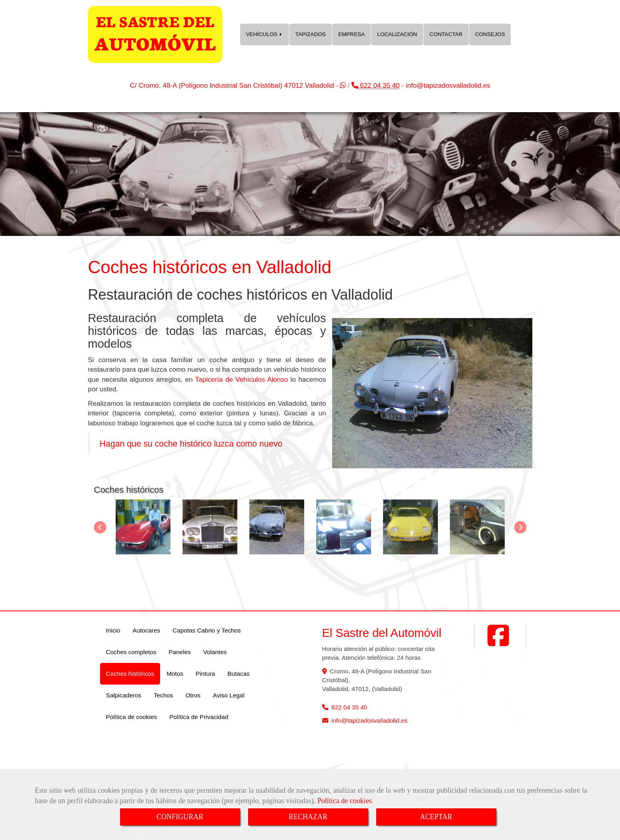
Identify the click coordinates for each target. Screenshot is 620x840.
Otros (193, 695)
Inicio (113, 630)
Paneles (180, 652)
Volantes (215, 652)
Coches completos (131, 652)
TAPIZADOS (311, 34)
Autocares (146, 630)
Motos (175, 674)
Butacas (238, 674)
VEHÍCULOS (265, 34)
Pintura (205, 674)
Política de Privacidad (199, 717)
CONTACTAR (446, 34)
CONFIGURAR (180, 817)
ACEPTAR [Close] (436, 817)
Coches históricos (130, 674)
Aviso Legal (229, 695)
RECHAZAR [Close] (308, 817)
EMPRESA (351, 34)
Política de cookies (345, 801)
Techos (163, 695)
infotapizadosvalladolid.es (448, 86)
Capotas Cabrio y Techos (207, 630)
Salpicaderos (124, 695)
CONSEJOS (490, 34)
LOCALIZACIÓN (397, 34)
